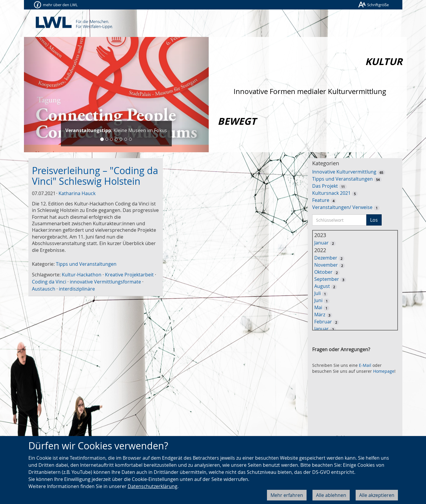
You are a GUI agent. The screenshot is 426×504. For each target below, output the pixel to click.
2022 (320, 250)
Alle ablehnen (331, 495)
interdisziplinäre (77, 289)
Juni (318, 300)
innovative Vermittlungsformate (105, 282)
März (320, 315)
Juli (318, 293)
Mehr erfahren (287, 495)
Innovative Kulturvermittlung (344, 172)
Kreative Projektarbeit (129, 275)
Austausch (44, 289)
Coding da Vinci (49, 282)
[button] (38, 95)
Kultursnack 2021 (331, 193)
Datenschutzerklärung (153, 486)
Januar (321, 243)
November (326, 265)
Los (374, 220)
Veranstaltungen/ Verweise (342, 207)
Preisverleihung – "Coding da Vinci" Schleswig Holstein (95, 176)
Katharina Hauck (77, 193)
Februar (323, 322)
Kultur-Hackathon (82, 275)
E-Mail (365, 365)
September (327, 279)
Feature (321, 200)
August (322, 286)
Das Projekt (325, 186)
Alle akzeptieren (377, 495)
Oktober (323, 272)
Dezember (326, 258)
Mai (318, 307)
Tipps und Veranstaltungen (86, 264)
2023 (320, 235)
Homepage (384, 371)
